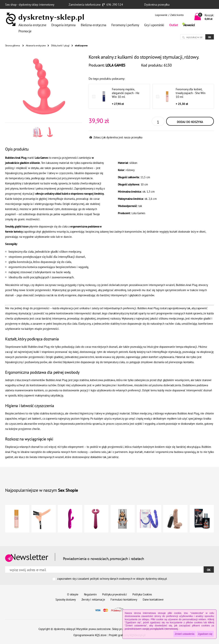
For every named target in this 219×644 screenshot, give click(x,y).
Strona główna (12, 45)
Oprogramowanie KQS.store (90, 635)
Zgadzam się (205, 634)
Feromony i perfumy (125, 25)
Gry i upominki (154, 25)
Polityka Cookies (142, 594)
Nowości (189, 25)
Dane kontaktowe (153, 600)
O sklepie (73, 594)
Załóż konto (177, 15)
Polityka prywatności (114, 594)
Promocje (25, 31)
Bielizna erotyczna (94, 25)
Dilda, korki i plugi (60, 45)
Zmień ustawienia (185, 634)
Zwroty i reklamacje (93, 600)
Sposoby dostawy (66, 600)
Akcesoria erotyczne (32, 25)
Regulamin (90, 594)
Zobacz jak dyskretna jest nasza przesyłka (118, 137)
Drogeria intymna (63, 25)
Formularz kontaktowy (124, 600)
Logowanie (161, 15)
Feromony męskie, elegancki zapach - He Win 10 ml (125, 93)
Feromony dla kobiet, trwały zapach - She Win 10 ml (191, 93)
